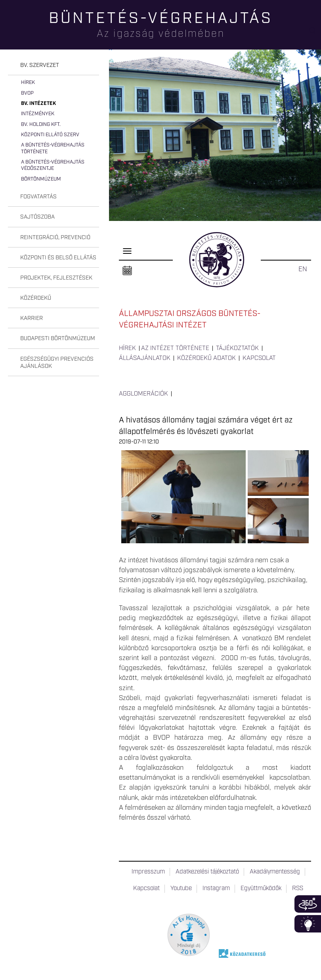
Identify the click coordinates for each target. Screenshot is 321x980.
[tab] (53, 66)
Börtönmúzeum (41, 179)
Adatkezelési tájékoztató (207, 872)
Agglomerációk (143, 394)
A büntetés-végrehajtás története (53, 148)
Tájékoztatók (237, 348)
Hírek (28, 83)
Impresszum (148, 872)
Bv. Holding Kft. (41, 125)
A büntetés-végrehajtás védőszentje (53, 165)
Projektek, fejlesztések (56, 278)
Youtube (181, 889)
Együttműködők (261, 889)
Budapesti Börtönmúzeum (58, 339)
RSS (298, 889)
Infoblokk (308, 924)
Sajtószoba (37, 217)
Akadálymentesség (275, 872)
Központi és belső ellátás (58, 258)
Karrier (32, 318)
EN (303, 269)
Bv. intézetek (38, 104)
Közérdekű (36, 298)
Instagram (216, 889)
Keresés (315, 34)
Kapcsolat (259, 358)
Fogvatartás (38, 197)
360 (308, 904)
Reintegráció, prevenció (55, 238)
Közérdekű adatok (206, 358)
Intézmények (38, 114)
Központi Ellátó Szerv (50, 135)
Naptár (127, 271)
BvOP (27, 93)
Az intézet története (175, 348)
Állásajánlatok (145, 358)
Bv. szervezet (40, 65)
